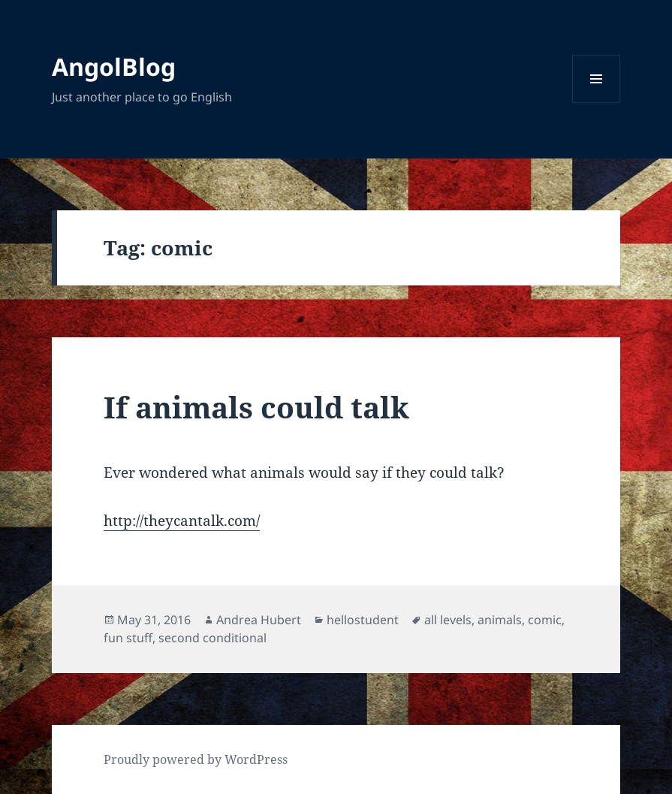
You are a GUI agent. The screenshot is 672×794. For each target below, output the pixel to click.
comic (545, 620)
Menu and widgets (597, 103)
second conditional (212, 638)
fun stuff (128, 638)
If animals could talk (256, 407)
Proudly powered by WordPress (196, 759)
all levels (448, 620)
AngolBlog (114, 66)
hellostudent (363, 620)
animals (500, 620)
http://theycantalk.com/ (182, 521)
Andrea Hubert (259, 620)
